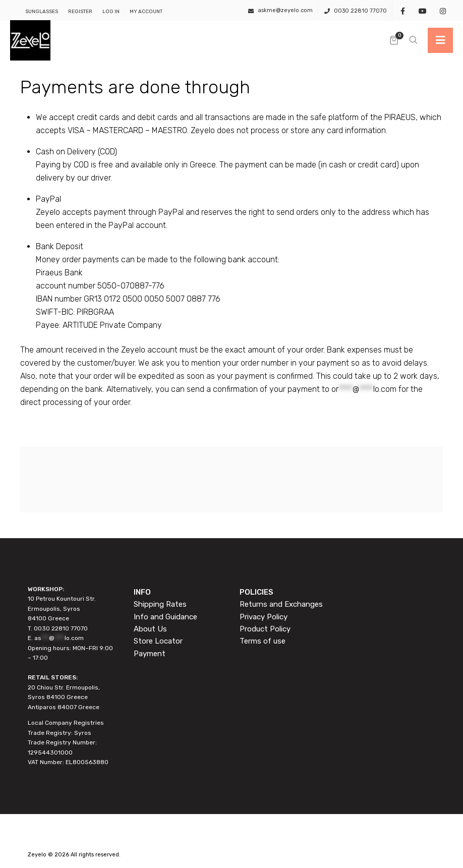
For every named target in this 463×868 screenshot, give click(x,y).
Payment (150, 654)
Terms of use (263, 641)
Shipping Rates (160, 604)
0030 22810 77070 (360, 11)
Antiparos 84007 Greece (64, 707)
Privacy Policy (264, 617)
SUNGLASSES (42, 12)
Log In (111, 12)
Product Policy (265, 629)
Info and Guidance (165, 617)
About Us (150, 629)
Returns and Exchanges (281, 604)
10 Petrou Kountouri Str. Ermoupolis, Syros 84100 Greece (62, 609)
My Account (146, 12)
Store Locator (158, 641)
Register (80, 12)
